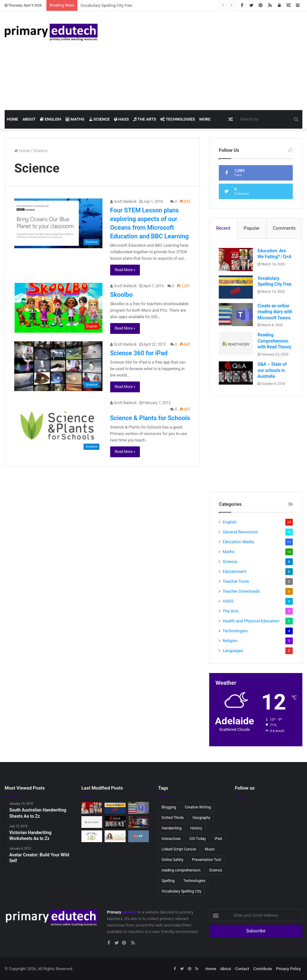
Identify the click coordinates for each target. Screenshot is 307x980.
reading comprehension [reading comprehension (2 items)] (181, 870)
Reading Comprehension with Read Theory (274, 341)
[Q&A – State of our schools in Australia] (236, 373)
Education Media (238, 542)
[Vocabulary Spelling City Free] (236, 287)
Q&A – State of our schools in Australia (272, 370)
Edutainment (234, 571)
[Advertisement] (205, 61)
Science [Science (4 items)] (216, 870)
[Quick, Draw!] (92, 836)
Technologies (178, 119)
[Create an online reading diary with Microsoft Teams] (236, 315)
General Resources (240, 532)
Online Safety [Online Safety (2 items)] (172, 860)
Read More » (125, 270)
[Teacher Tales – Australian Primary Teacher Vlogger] (115, 836)
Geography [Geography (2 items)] (201, 818)
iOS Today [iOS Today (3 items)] (198, 839)
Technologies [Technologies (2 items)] (194, 881)
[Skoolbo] (58, 308)
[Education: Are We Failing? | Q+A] (236, 260)
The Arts (145, 119)
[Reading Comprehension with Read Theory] (236, 344)
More (205, 119)
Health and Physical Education (251, 621)
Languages (233, 650)
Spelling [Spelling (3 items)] (168, 881)
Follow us (245, 788)
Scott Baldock (123, 202)
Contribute (263, 969)
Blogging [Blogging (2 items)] (169, 807)
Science (99, 119)
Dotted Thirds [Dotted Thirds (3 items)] (173, 818)
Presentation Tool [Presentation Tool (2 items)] (206, 860)
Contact (242, 969)
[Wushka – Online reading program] (138, 836)
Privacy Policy (288, 969)
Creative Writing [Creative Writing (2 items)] (198, 807)
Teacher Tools (236, 581)
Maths (75, 119)
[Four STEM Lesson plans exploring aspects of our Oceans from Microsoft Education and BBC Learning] (58, 223)
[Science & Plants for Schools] (58, 426)
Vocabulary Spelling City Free (106, 5)
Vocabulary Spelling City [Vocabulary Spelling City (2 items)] (181, 891)
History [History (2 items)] (196, 828)
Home (13, 119)
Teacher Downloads (241, 591)
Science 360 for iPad (139, 353)
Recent (223, 228)
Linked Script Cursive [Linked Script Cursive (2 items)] (179, 849)
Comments (284, 228)
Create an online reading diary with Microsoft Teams (275, 312)
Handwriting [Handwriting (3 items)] (172, 828)
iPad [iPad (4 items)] (218, 839)
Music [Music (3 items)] (210, 849)
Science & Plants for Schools (150, 418)
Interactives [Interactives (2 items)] (171, 839)
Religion (230, 641)
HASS (121, 119)
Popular (252, 228)
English (51, 119)
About (29, 119)
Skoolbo (121, 295)
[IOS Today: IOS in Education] (138, 822)
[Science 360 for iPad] (58, 366)
